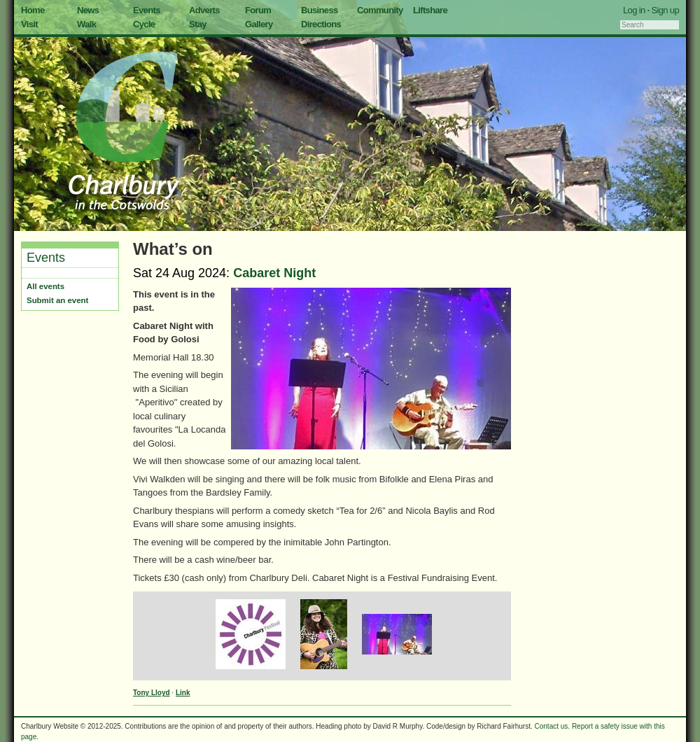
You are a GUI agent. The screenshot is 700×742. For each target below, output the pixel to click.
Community (380, 10)
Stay (198, 24)
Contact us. (553, 726)
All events (45, 286)
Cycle (144, 24)
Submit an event (57, 300)
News (88, 10)
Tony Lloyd (152, 693)
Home (33, 10)
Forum (258, 10)
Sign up (665, 10)
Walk (86, 24)
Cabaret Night (274, 273)
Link (183, 693)
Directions (321, 24)
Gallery (259, 24)
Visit (29, 24)
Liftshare (430, 10)
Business (320, 10)
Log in (634, 10)
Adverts (204, 10)
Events (147, 10)
